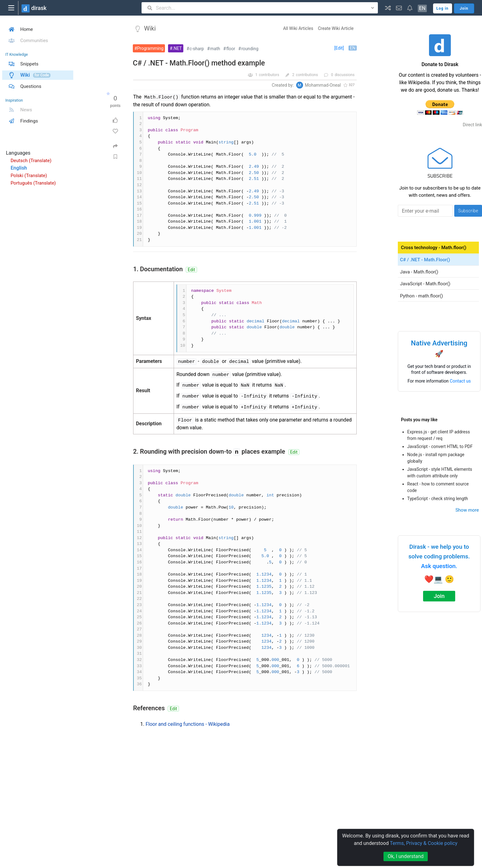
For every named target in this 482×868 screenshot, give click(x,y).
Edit (191, 270)
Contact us (460, 381)
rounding (250, 49)
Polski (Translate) (29, 176)
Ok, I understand (405, 856)
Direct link (472, 125)
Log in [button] (443, 8)
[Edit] (339, 48)
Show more (467, 510)
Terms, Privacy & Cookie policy (424, 843)
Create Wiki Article (336, 28)
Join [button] (464, 8)
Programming (150, 48)
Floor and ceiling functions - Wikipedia (188, 724)
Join (439, 596)
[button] (388, 8)
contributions (307, 75)
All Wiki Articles (298, 28)
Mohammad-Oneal (323, 85)
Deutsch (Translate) (31, 161)
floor (231, 49)
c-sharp (197, 49)
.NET (177, 48)
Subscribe (468, 211)
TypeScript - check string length (438, 499)
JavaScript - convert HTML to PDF (440, 446)
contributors (269, 75)
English (19, 168)
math (215, 49)
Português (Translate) (33, 183)
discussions (345, 75)
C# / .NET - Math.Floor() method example (199, 63)
